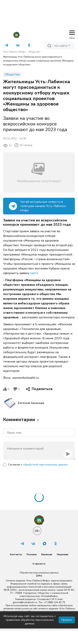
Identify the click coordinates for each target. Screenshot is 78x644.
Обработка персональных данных (39, 573)
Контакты (16, 554)
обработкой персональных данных (45, 465)
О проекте (39, 564)
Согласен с (38, 465)
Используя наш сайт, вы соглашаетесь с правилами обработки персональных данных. (30, 620)
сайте (34, 273)
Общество (34, 52)
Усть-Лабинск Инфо (14, 52)
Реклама (32, 554)
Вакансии (47, 554)
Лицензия (62, 554)
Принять (67, 620)
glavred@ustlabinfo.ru (25, 602)
